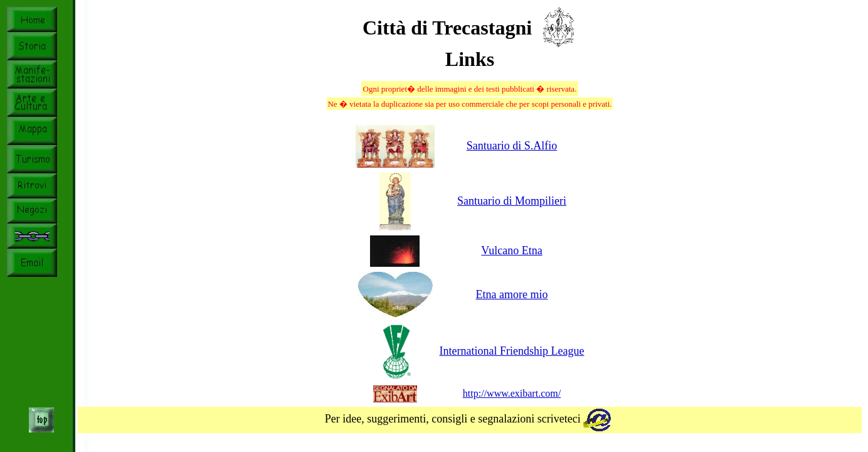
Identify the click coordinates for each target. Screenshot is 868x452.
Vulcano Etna (511, 250)
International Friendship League (512, 351)
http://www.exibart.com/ (512, 393)
